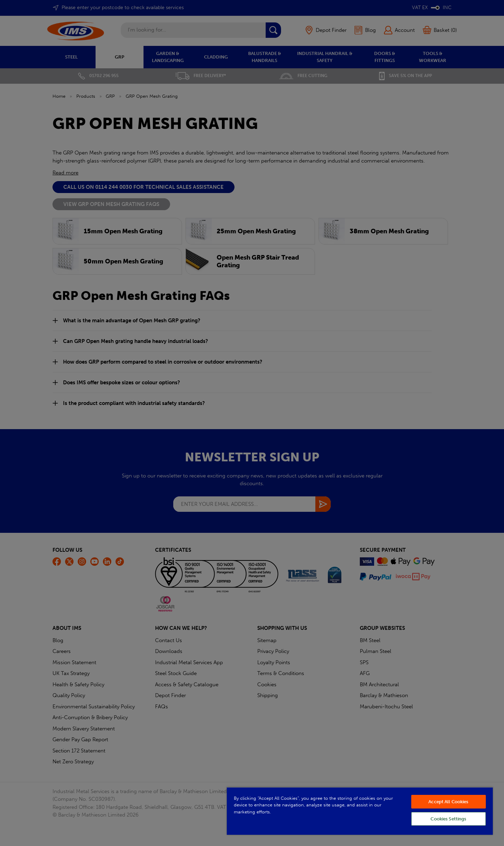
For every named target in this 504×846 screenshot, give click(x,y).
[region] (360, 811)
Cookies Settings (448, 819)
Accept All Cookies (448, 802)
